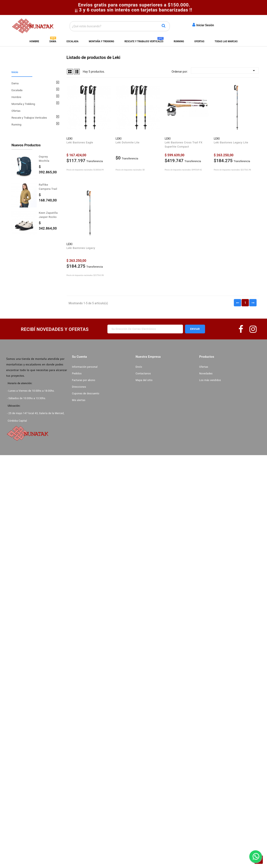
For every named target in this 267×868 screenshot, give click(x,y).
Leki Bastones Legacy (81, 248)
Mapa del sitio (144, 380)
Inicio (15, 72)
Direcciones (79, 387)
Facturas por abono (84, 380)
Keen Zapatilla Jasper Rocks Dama (48, 217)
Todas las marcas (226, 41)
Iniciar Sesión (203, 25)
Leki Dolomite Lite (127, 142)
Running (179, 41)
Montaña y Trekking (102, 41)
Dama (53, 41)
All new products (40, 244)
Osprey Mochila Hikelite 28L (47, 161)
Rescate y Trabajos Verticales (144, 41)
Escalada (72, 41)
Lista (77, 72)
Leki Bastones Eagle (80, 142)
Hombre (34, 41)
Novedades (206, 374)
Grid (70, 72)
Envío (139, 367)
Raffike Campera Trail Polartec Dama (49, 189)
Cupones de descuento (86, 394)
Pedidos (77, 374)
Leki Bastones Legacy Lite (231, 142)
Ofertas (199, 41)
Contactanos (143, 374)
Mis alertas (79, 400)
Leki (69, 138)
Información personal (85, 367)
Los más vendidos (210, 380)
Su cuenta (79, 357)
